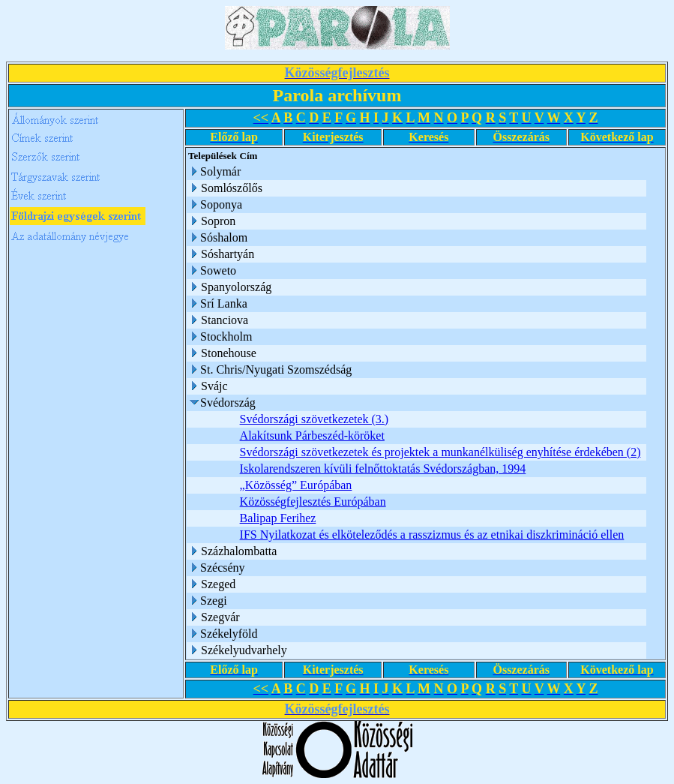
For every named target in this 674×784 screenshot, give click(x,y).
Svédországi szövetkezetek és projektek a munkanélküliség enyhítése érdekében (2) (440, 452)
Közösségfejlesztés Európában (313, 502)
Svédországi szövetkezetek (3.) (315, 419)
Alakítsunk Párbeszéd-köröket (312, 436)
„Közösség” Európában (296, 485)
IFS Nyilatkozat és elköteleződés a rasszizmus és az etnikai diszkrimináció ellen (432, 535)
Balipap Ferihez (278, 518)
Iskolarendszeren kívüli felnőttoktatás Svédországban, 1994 (383, 469)
